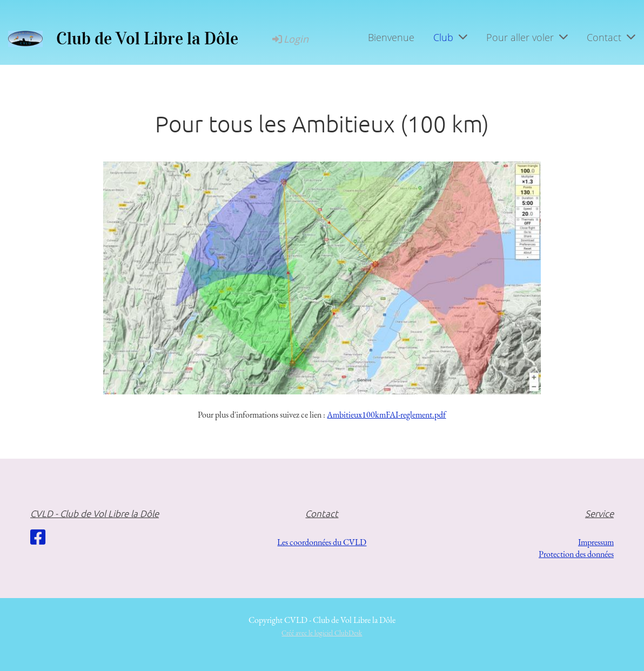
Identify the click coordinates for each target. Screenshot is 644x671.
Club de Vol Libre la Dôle (147, 39)
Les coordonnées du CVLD (322, 542)
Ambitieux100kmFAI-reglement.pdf (386, 415)
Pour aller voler (527, 37)
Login (290, 39)
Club (450, 37)
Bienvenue (391, 37)
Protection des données (576, 554)
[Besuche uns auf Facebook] (38, 538)
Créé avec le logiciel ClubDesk (322, 633)
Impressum (596, 542)
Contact (611, 37)
